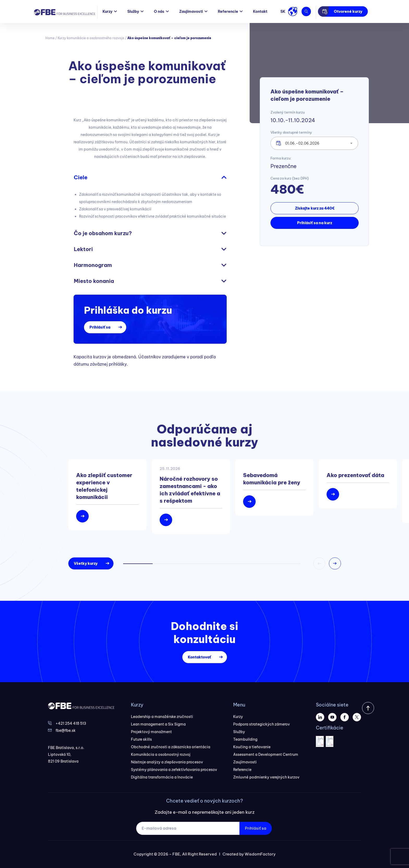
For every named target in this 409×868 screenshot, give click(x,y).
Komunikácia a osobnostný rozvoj (161, 754)
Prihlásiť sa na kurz (315, 223)
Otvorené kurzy (348, 11)
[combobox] (314, 143)
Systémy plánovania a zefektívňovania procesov (174, 770)
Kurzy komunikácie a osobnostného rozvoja (91, 38)
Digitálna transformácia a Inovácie (162, 777)
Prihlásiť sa (100, 327)
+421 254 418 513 (71, 723)
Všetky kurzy (86, 563)
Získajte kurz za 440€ (315, 208)
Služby (133, 11)
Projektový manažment (151, 732)
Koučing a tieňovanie (252, 747)
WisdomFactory (260, 854)
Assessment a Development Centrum (266, 754)
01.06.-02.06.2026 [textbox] (302, 143)
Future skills (141, 739)
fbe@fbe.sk (66, 730)
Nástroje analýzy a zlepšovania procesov (167, 762)
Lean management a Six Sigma (158, 724)
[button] (335, 563)
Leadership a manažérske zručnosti (162, 717)
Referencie (228, 11)
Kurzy (107, 11)
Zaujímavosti (191, 11)
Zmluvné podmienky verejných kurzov (266, 777)
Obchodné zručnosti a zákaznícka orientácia (171, 747)
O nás (159, 11)
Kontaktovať (199, 657)
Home (50, 38)
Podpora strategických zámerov (261, 724)
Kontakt (260, 11)
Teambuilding (245, 739)
